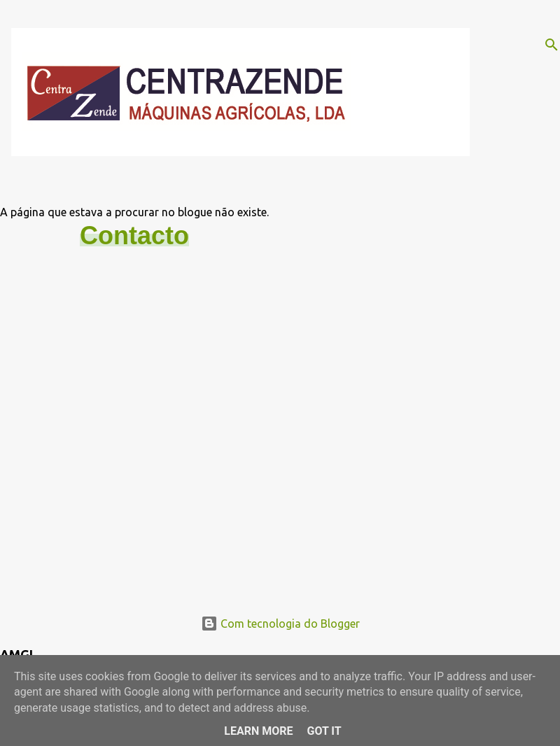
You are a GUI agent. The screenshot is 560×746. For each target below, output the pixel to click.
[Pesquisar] (552, 45)
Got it (324, 731)
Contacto (134, 235)
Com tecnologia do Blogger (280, 624)
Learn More (258, 731)
